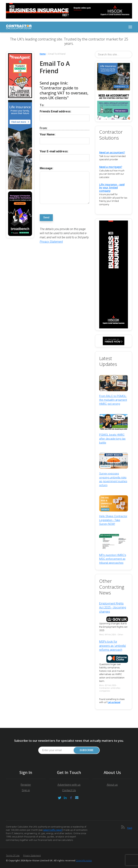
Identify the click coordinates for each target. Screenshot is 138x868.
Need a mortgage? (111, 167)
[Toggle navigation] (130, 27)
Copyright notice (84, 861)
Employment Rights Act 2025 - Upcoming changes (113, 608)
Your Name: (48, 134)
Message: (46, 168)
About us (112, 785)
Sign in (26, 790)
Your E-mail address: (54, 151)
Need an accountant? (112, 152)
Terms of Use (13, 855)
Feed (130, 828)
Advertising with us (69, 785)
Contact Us (69, 790)
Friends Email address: (55, 111)
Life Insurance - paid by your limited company (112, 188)
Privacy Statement (51, 242)
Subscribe (87, 750)
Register (26, 785)
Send (46, 218)
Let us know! (114, 702)
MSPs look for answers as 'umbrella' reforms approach (113, 646)
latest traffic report (53, 830)
